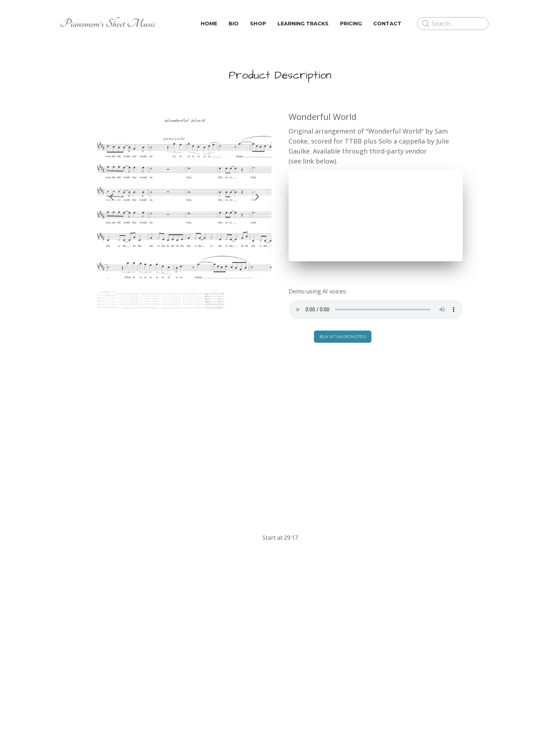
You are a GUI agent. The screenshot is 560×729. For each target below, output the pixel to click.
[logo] (108, 24)
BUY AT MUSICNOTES (343, 336)
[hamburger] (164, 24)
